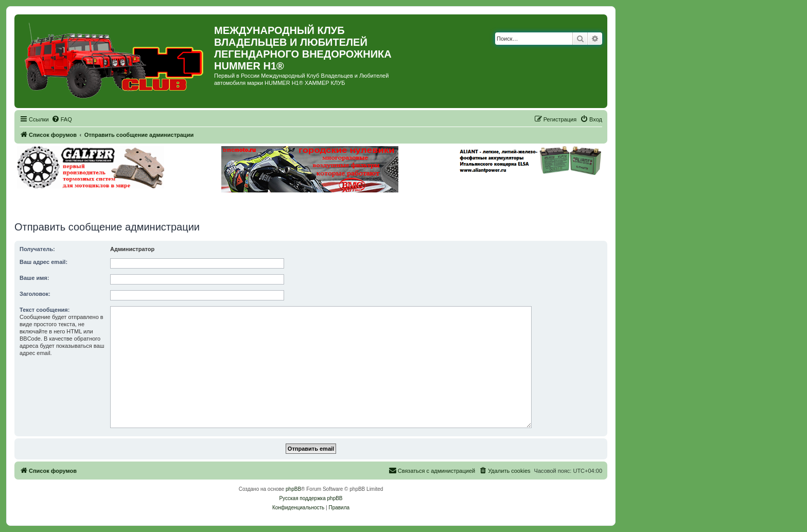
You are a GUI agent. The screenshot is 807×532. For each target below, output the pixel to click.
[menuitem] (62, 119)
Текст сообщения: (45, 310)
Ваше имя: (34, 278)
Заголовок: (35, 294)
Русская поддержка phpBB (311, 498)
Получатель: (37, 249)
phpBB (293, 489)
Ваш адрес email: (43, 262)
